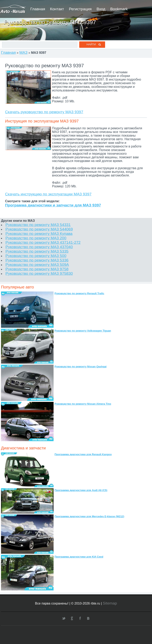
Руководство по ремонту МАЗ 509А (37, 265)
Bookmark (119, 9)
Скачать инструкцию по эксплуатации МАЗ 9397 (48, 194)
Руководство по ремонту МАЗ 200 (36, 238)
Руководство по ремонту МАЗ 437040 (39, 247)
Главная (38, 9)
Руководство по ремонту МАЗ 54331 (38, 225)
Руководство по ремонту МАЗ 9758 (37, 269)
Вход (101, 9)
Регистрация (80, 9)
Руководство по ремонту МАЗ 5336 (37, 260)
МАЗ (23, 52)
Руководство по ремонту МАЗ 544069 (39, 229)
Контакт (57, 9)
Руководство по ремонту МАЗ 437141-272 (43, 242)
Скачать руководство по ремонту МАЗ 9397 (44, 112)
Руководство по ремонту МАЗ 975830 (39, 273)
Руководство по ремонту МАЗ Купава (39, 234)
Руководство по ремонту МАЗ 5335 (37, 251)
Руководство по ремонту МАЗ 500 (36, 256)
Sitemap (110, 603)
